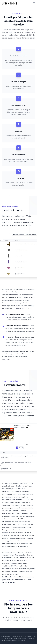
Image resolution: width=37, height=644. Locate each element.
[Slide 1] (16, 368)
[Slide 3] (21, 368)
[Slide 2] (19, 368)
